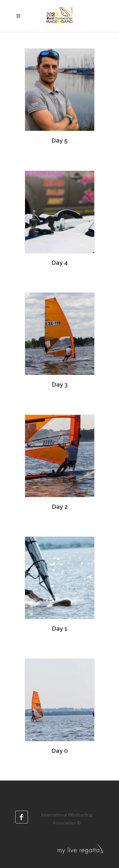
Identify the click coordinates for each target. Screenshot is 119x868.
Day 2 (60, 507)
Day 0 (60, 751)
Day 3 (60, 384)
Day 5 (60, 140)
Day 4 (60, 262)
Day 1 (60, 628)
